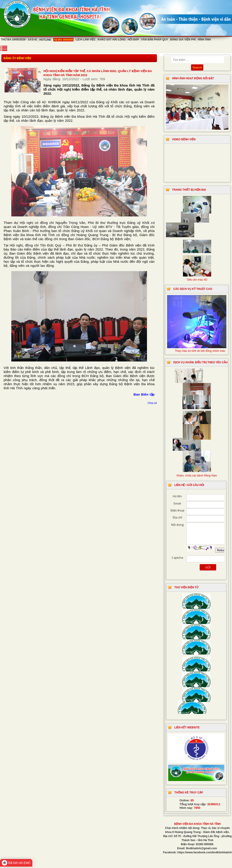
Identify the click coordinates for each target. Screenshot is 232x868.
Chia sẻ (152, 403)
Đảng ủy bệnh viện (17, 58)
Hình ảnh (204, 40)
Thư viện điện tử (186, 587)
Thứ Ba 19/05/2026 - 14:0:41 (19, 40)
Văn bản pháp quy (154, 40)
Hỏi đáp (133, 40)
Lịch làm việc (85, 40)
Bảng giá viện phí (183, 40)
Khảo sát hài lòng (112, 40)
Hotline (57, 40)
